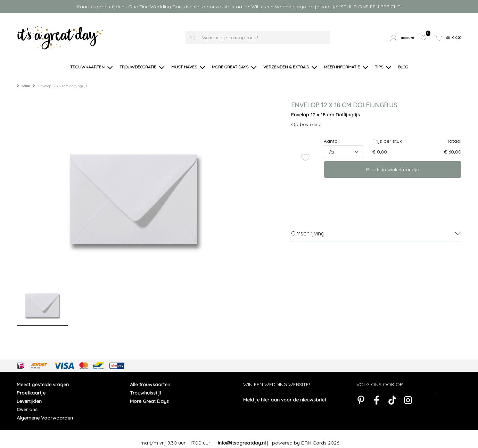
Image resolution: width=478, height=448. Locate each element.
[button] (403, 38)
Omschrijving (308, 226)
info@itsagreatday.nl (242, 435)
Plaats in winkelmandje (393, 162)
